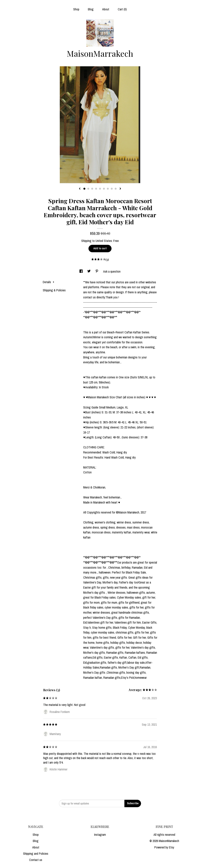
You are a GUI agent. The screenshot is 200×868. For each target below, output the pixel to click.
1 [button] (84, 189)
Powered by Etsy (164, 847)
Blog (91, 9)
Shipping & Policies (54, 290)
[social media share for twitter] (89, 271)
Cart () (122, 9)
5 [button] (100, 189)
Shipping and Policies (36, 854)
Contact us (36, 860)
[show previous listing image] (80, 189)
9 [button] (116, 189)
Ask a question (112, 271)
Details (49, 282)
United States (104, 241)
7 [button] (108, 189)
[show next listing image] (120, 189)
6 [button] (104, 189)
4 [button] (96, 189)
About (106, 9)
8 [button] (112, 189)
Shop (76, 9)
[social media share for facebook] (81, 271)
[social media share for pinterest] (97, 271)
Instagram (100, 835)
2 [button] (88, 189)
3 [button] (92, 189)
